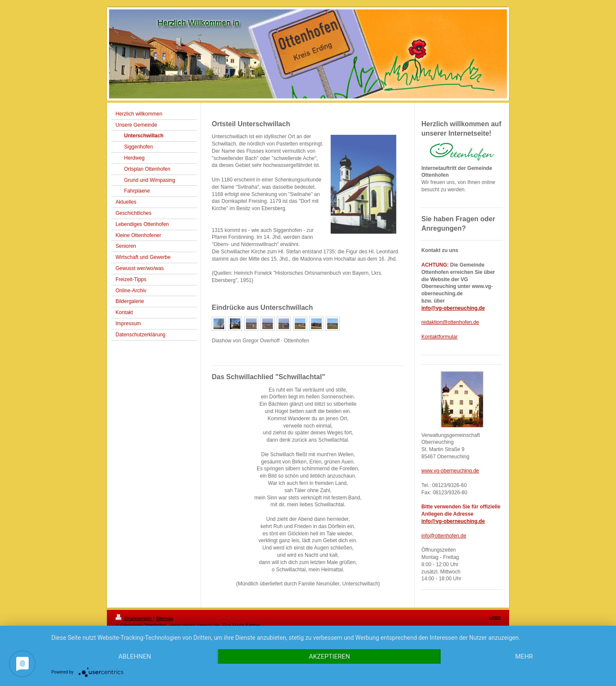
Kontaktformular (440, 337)
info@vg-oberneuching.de (453, 308)
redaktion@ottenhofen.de (450, 322)
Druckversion (134, 618)
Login (495, 617)
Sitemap (164, 618)
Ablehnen (135, 656)
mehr (524, 656)
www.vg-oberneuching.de (450, 471)
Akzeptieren (329, 656)
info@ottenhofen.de (444, 536)
